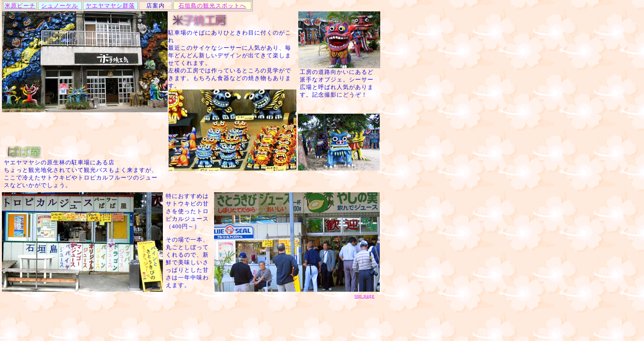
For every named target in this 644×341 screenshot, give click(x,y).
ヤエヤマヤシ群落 (110, 6)
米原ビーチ (20, 6)
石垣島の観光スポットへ (212, 6)
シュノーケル (60, 6)
